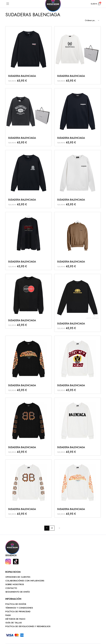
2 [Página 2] (52, 528)
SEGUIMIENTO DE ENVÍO (18, 592)
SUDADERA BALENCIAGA (22, 76)
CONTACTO (11, 588)
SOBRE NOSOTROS (15, 584)
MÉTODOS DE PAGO (15, 619)
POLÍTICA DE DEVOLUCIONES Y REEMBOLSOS (28, 626)
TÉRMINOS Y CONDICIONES (19, 608)
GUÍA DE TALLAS (14, 623)
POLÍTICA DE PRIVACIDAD (18, 612)
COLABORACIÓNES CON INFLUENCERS (25, 581)
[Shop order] (92, 20)
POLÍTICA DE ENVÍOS (16, 604)
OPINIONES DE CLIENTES (18, 577)
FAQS (8, 615)
